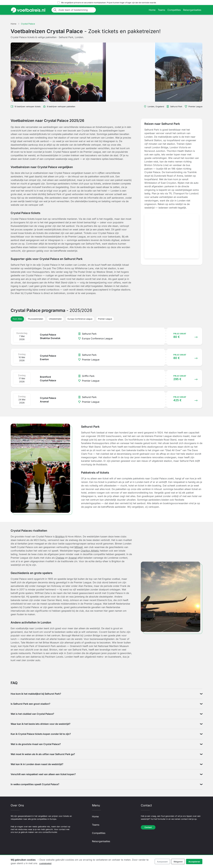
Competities (174, 10)
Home (152, 10)
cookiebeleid (45, 863)
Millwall (79, 547)
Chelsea (60, 558)
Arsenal (73, 558)
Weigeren (178, 862)
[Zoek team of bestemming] (76, 10)
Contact (148, 827)
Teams (161, 10)
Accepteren (194, 862)
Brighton (60, 536)
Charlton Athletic (90, 551)
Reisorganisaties (192, 10)
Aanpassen (162, 862)
